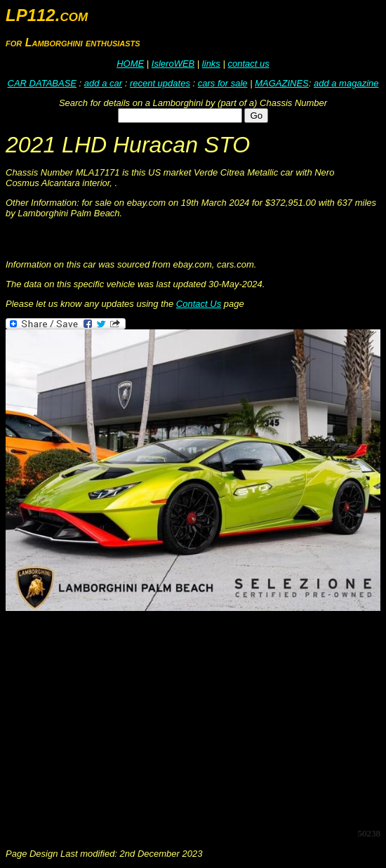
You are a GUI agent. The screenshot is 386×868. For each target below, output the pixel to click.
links (211, 64)
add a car (103, 83)
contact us (248, 64)
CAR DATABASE (42, 83)
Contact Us (199, 304)
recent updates (160, 83)
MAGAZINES (282, 83)
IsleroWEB (173, 64)
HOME (130, 64)
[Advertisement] (196, 718)
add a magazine (346, 83)
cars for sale (223, 83)
